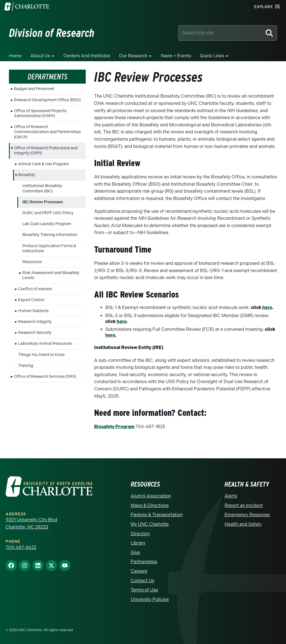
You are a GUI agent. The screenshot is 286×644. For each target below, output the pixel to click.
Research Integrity (35, 322)
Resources (32, 262)
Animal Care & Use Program (44, 164)
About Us (40, 56)
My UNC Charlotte (150, 524)
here (267, 307)
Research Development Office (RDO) (47, 100)
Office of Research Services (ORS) (45, 377)
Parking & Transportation (157, 515)
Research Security (35, 333)
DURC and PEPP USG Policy (48, 213)
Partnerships (144, 562)
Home (15, 56)
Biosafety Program (114, 427)
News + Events (176, 56)
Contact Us (142, 581)
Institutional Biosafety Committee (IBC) (42, 188)
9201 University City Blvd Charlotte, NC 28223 (31, 523)
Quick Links (212, 56)
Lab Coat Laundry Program (47, 224)
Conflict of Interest (35, 289)
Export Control (31, 300)
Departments (47, 77)
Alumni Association (151, 496)
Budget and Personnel (34, 89)
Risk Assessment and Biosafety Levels (51, 275)
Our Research (133, 56)
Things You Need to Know (41, 355)
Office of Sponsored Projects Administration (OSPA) (40, 113)
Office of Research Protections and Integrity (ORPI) (46, 151)
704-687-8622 (21, 547)
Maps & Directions (150, 505)
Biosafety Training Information (50, 235)
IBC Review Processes (43, 202)
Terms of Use (144, 590)
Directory (140, 534)
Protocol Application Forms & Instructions (49, 248)
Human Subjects (33, 311)
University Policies (150, 599)
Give (135, 552)
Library (138, 543)
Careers (139, 571)
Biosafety (27, 175)
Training (26, 366)
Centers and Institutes (87, 56)
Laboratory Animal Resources (45, 344)
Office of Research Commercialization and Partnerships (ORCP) (47, 132)
